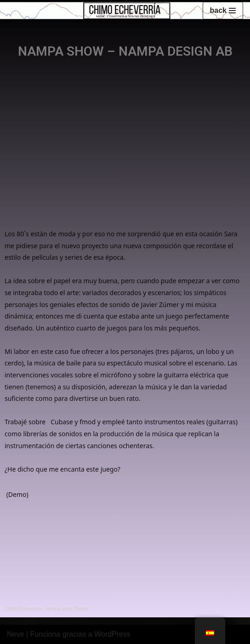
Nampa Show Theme (67, 609)
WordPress (112, 634)
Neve (15, 634)
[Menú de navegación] (223, 11)
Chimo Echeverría (23, 609)
